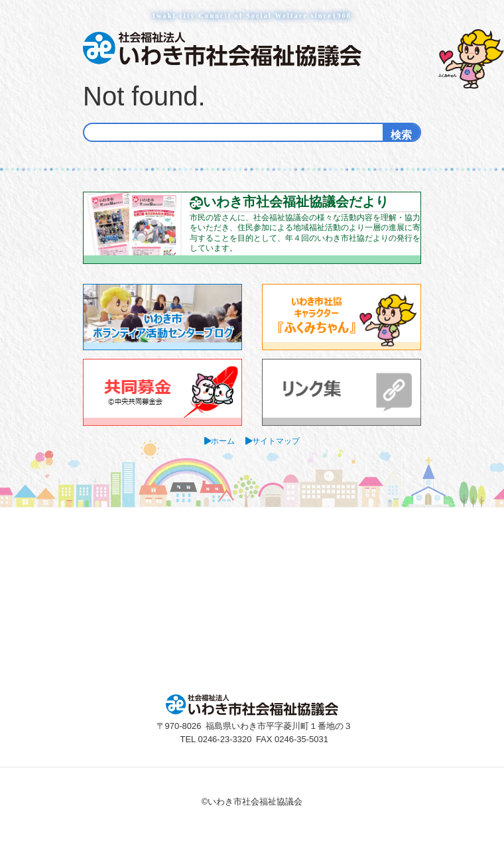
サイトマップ (276, 441)
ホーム (223, 441)
